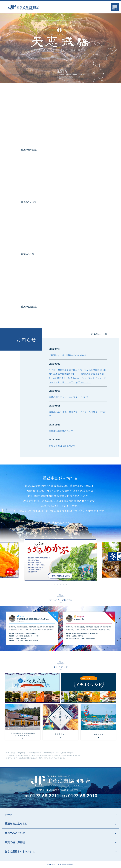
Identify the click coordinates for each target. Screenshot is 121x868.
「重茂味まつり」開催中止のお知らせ (68, 355)
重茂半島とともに (60, 523)
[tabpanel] (61, 560)
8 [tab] (70, 584)
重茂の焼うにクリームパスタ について (69, 397)
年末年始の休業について (61, 431)
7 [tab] (67, 584)
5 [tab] (60, 584)
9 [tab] (73, 584)
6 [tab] (64, 584)
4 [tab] (57, 584)
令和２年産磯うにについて (62, 446)
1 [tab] (48, 584)
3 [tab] (54, 584)
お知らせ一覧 (100, 334)
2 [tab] (51, 584)
